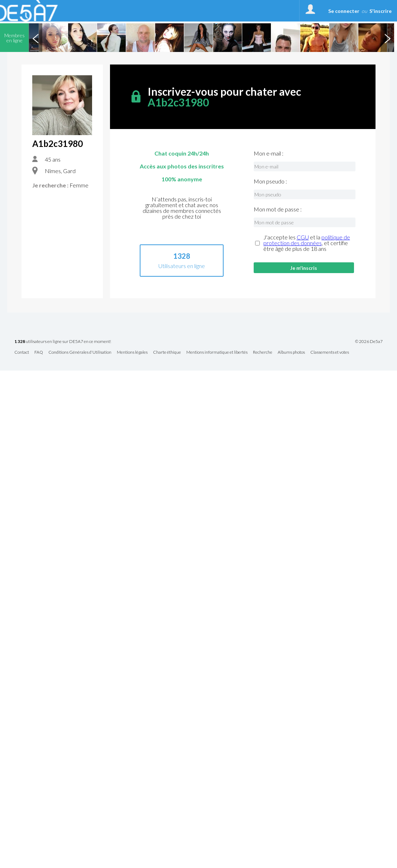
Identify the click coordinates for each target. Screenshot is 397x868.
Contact (22, 352)
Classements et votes (330, 352)
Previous (35, 38)
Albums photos (291, 352)
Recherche (263, 352)
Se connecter (344, 11)
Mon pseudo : (270, 181)
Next (387, 38)
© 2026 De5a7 (369, 342)
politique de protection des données (307, 240)
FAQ (39, 352)
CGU (303, 237)
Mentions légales (132, 352)
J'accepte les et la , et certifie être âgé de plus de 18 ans (307, 243)
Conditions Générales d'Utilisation (80, 352)
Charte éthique (167, 352)
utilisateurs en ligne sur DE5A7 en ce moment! (63, 342)
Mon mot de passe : (278, 209)
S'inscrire (381, 11)
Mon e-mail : (269, 153)
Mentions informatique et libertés (217, 352)
